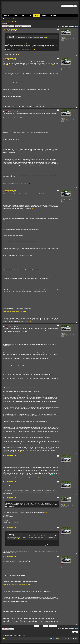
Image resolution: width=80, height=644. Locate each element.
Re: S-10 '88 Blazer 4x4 (10, 29)
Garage (30, 15)
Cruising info (53, 15)
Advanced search (76, 6)
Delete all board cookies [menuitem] (62, 639)
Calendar (44, 15)
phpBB (36, 641)
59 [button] (75, 27)
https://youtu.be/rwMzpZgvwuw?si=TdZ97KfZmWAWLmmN (16, 584)
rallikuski (63, 503)
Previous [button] (66, 27)
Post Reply (5, 26)
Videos (22, 15)
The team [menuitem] (54, 639)
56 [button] (70, 27)
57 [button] (72, 27)
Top (77, 56)
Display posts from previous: (31, 626)
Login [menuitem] (76, 18)
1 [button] (67, 27)
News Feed (7, 15)
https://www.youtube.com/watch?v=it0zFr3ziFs (33, 478)
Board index (7, 639)
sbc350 (9, 24)
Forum (36, 15)
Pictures (15, 15)
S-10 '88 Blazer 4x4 (9, 22)
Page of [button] (63, 27)
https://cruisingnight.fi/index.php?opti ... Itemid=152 (14, 311)
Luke (12, 24)
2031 (65, 38)
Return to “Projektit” (7, 631)
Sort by (44, 626)
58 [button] (74, 27)
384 (64, 505)
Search (74, 6)
